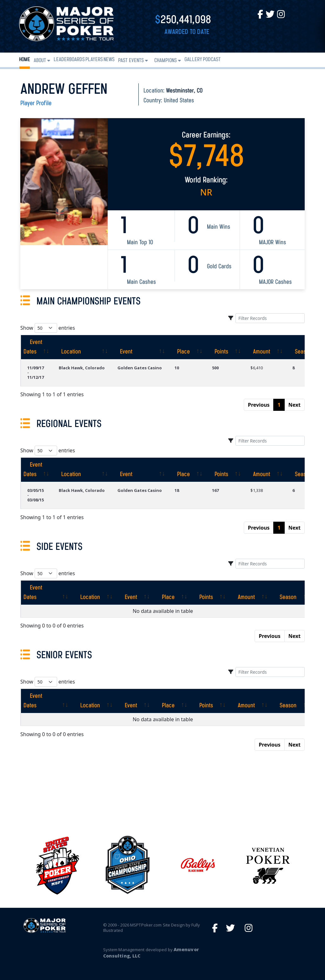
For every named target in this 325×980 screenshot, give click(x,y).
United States (179, 101)
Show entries (48, 328)
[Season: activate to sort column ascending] (284, 593)
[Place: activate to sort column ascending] (187, 347)
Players (94, 60)
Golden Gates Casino (140, 368)
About (40, 61)
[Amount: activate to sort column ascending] (265, 347)
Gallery (193, 60)
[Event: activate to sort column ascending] (140, 347)
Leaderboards (69, 60)
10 (177, 368)
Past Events (131, 61)
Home (25, 60)
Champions (166, 61)
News (109, 60)
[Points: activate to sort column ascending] (225, 347)
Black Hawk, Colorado (82, 368)
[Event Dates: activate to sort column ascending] (36, 347)
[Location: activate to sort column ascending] (82, 347)
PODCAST (212, 60)
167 (215, 490)
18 (177, 490)
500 (215, 368)
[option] (198, 865)
